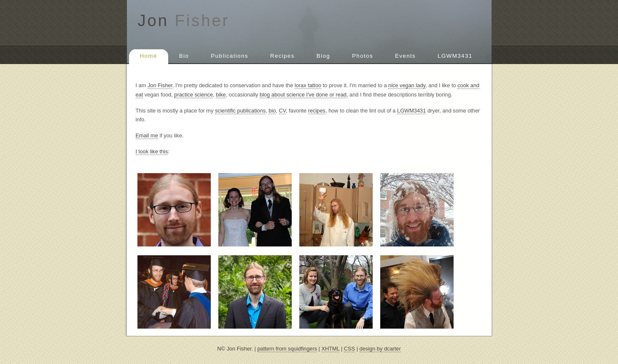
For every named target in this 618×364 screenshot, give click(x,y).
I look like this (152, 151)
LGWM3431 (455, 56)
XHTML (330, 349)
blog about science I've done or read (303, 95)
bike (221, 95)
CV (283, 111)
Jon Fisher (160, 85)
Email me (147, 135)
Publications (230, 56)
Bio (184, 56)
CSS (349, 349)
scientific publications (240, 111)
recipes (317, 111)
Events (405, 56)
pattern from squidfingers (288, 349)
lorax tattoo (308, 85)
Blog (323, 56)
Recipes (282, 56)
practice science (193, 95)
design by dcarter (380, 349)
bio (272, 111)
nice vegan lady (407, 85)
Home (149, 56)
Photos (363, 56)
